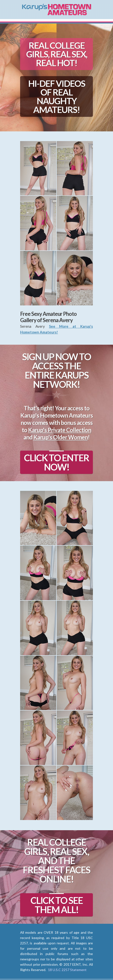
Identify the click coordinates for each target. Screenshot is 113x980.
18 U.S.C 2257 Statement (67, 970)
